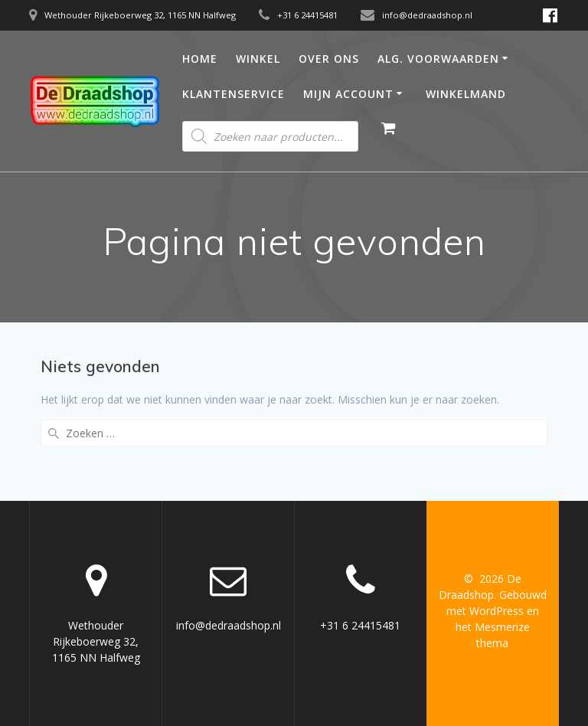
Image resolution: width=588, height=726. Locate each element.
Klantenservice (234, 94)
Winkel (258, 59)
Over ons (329, 59)
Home (200, 59)
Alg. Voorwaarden (438, 59)
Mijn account (348, 94)
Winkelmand (466, 94)
